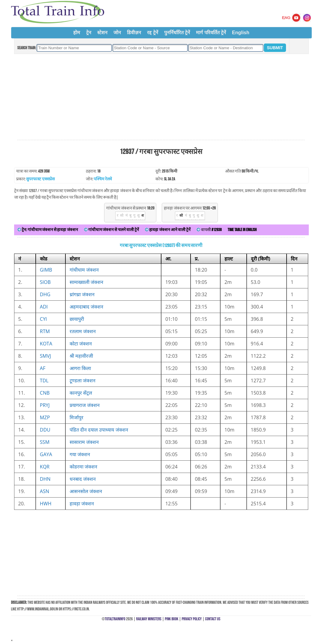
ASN (45, 491)
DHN (45, 479)
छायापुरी (77, 319)
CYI (44, 319)
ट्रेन (89, 33)
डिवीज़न (134, 33)
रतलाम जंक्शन (83, 331)
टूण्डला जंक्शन (83, 381)
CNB (45, 393)
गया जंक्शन (80, 454)
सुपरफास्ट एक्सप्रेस (40, 179)
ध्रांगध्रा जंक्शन (82, 294)
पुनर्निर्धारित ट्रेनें (177, 33)
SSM (45, 442)
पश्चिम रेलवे (103, 179)
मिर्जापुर (77, 417)
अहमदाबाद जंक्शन (86, 307)
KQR (45, 467)
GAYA (46, 454)
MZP (45, 417)
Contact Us (213, 619)
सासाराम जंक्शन (84, 442)
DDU (45, 430)
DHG (45, 294)
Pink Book (172, 619)
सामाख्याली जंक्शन (86, 282)
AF (43, 368)
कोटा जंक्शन (81, 344)
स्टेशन (102, 33)
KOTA (46, 344)
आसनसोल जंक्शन (86, 491)
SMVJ (45, 356)
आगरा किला (80, 368)
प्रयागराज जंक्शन (85, 405)
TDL (44, 381)
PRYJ (45, 405)
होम (77, 33)
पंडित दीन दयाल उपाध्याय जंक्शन (99, 430)
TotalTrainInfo (115, 619)
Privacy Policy (192, 619)
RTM (45, 331)
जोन (117, 33)
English (241, 33)
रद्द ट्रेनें (152, 33)
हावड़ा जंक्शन (82, 504)
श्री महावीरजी (81, 356)
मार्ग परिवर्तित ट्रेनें (211, 33)
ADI (44, 307)
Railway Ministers (149, 619)
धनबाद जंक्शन (83, 479)
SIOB (45, 282)
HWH (46, 504)
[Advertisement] (161, 97)
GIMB (46, 270)
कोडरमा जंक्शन (83, 467)
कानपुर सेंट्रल (81, 393)
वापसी (209, 230)
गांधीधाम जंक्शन (84, 270)
